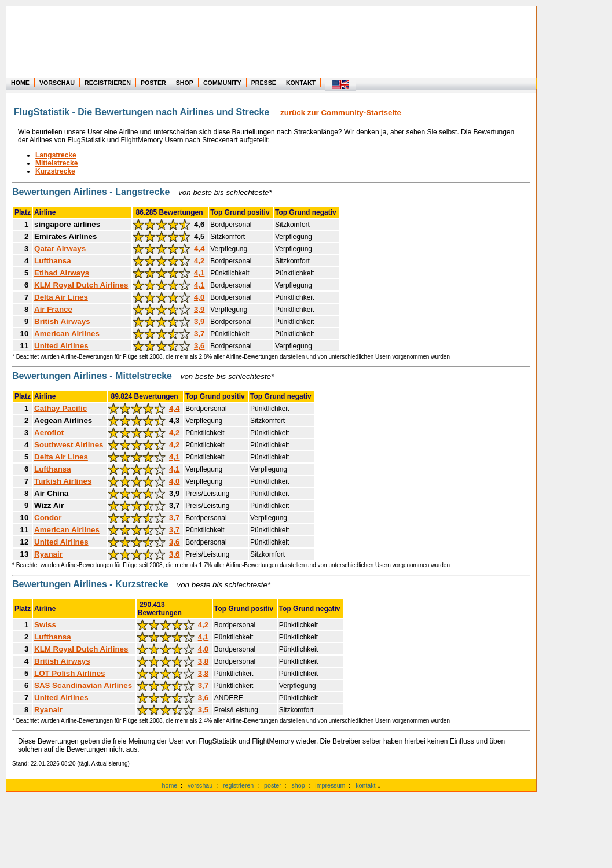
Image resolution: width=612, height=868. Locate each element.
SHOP (185, 83)
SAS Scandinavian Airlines (83, 685)
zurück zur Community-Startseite (341, 113)
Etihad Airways (62, 273)
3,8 (204, 661)
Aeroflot (49, 433)
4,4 (199, 249)
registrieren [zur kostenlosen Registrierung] (238, 785)
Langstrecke (56, 155)
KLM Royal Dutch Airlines (81, 285)
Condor (48, 518)
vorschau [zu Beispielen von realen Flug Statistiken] (200, 785)
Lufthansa (53, 261)
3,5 (204, 710)
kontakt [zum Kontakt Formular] (365, 785)
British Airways (62, 321)
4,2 (199, 261)
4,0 (199, 297)
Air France (53, 309)
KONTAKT (301, 83)
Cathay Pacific (61, 408)
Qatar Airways (60, 249)
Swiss (45, 625)
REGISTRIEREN (108, 83)
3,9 (199, 309)
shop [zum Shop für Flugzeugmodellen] (298, 785)
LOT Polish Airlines (69, 673)
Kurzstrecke (55, 171)
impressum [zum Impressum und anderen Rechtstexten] (330, 785)
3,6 (199, 346)
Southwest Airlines (69, 445)
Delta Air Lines (61, 297)
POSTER (153, 83)
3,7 (199, 334)
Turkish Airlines (63, 481)
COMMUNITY (222, 83)
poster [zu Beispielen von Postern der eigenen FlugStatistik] (273, 785)
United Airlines (61, 346)
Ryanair (48, 554)
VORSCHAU (57, 83)
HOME (20, 83)
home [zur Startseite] (170, 785)
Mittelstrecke (56, 163)
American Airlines (67, 334)
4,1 (199, 273)
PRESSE (264, 83)
